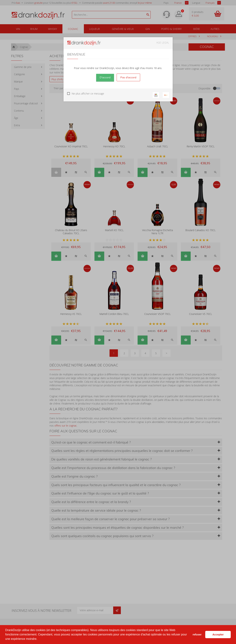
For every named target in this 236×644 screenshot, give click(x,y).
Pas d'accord (128, 77)
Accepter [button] (218, 635)
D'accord (105, 77)
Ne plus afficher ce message (88, 94)
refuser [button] (197, 635)
